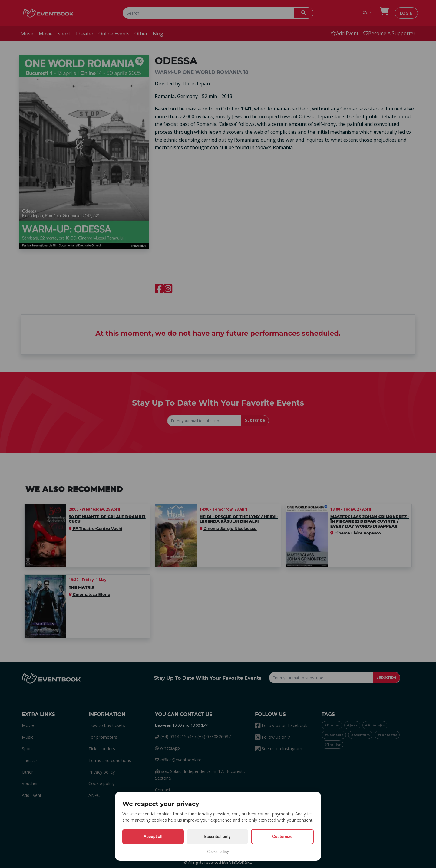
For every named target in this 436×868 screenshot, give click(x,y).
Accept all (153, 837)
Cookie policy (218, 852)
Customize (282, 837)
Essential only (218, 837)
